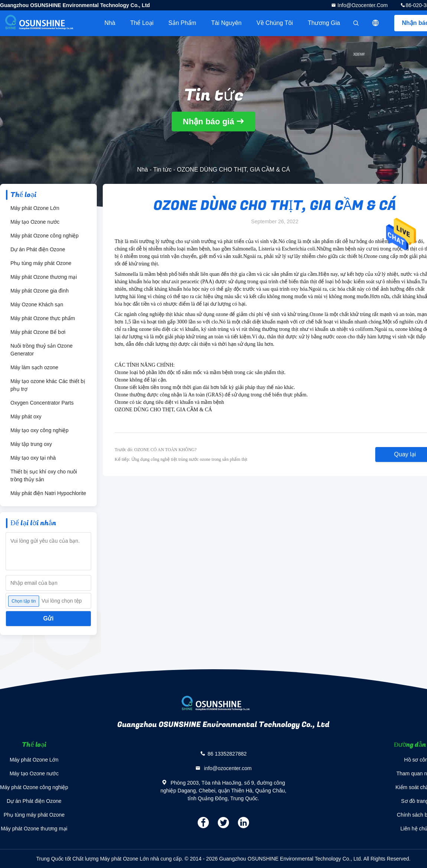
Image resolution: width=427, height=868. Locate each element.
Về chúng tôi (275, 23)
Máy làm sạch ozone (34, 367)
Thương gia (324, 23)
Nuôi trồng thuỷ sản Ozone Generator (42, 350)
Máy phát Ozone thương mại (44, 277)
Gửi (48, 618)
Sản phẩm (182, 23)
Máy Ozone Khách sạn (37, 304)
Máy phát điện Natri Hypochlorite (48, 493)
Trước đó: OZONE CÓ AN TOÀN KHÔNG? (156, 450)
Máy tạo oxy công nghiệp (39, 430)
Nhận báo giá (208, 122)
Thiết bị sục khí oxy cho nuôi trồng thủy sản (44, 476)
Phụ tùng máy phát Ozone (41, 263)
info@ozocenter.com (362, 5)
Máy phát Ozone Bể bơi (38, 332)
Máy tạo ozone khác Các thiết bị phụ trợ (48, 385)
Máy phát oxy (26, 417)
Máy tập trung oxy (31, 444)
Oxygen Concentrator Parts (42, 403)
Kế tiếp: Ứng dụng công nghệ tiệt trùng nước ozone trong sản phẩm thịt (181, 459)
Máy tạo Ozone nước (35, 222)
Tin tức (162, 170)
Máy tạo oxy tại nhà (33, 458)
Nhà (110, 23)
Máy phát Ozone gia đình (39, 291)
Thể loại (142, 23)
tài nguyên (226, 23)
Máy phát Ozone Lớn (35, 208)
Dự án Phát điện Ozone (38, 249)
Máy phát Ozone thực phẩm (43, 318)
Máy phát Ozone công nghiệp (44, 236)
